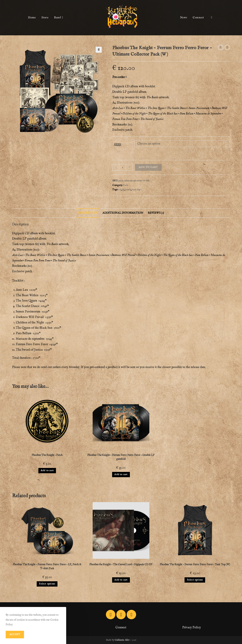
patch (128, 190)
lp (123, 190)
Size (118, 145)
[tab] (88, 213)
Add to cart (148, 167)
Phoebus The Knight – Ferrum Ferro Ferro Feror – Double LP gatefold (121, 457)
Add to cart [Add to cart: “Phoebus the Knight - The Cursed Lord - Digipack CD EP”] (121, 580)
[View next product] (227, 47)
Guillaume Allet (122, 640)
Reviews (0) (156, 213)
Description (88, 213)
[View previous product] (221, 47)
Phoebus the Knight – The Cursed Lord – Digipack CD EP (121, 564)
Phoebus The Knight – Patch (47, 455)
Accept (15, 634)
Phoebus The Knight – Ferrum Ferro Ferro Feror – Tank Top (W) (195, 564)
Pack (126, 185)
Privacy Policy (192, 628)
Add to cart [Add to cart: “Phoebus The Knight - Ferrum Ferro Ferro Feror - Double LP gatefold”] (121, 474)
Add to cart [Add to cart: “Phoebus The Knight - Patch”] (47, 470)
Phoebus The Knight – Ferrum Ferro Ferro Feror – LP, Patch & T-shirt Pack (47, 566)
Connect (121, 628)
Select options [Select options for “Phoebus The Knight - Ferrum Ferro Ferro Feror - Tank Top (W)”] (195, 580)
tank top (136, 190)
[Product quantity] (123, 167)
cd (120, 190)
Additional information (123, 213)
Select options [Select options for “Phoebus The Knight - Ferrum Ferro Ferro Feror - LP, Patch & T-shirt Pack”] (47, 584)
